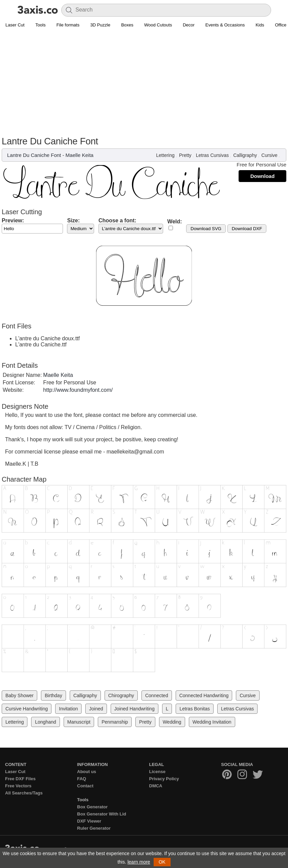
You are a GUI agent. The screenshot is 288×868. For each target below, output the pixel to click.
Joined (96, 709)
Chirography (121, 695)
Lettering (165, 155)
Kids (260, 25)
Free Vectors (18, 786)
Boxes (127, 25)
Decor (189, 25)
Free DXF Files (20, 779)
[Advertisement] (144, 82)
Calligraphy (245, 155)
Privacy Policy (164, 779)
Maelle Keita (80, 155)
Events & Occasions (225, 25)
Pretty (185, 155)
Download (263, 176)
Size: (73, 220)
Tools (40, 25)
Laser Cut (15, 25)
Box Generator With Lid (102, 814)
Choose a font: (117, 220)
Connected (157, 695)
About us (87, 772)
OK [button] (162, 862)
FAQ (82, 779)
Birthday (53, 695)
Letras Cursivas (212, 155)
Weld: (174, 221)
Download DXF (247, 229)
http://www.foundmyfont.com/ (78, 390)
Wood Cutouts (158, 25)
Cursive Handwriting (27, 709)
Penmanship (115, 722)
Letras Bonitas (195, 709)
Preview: (13, 220)
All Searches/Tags (24, 793)
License (157, 772)
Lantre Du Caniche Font (34, 155)
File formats (68, 25)
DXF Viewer (89, 821)
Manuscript (79, 722)
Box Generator (92, 807)
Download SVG (206, 229)
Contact (85, 786)
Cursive (269, 155)
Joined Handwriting (135, 709)
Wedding (172, 722)
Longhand (45, 722)
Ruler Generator (94, 828)
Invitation (68, 709)
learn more (139, 862)
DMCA (156, 786)
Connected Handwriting (204, 695)
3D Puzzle (100, 25)
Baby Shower (19, 695)
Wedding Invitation (212, 722)
